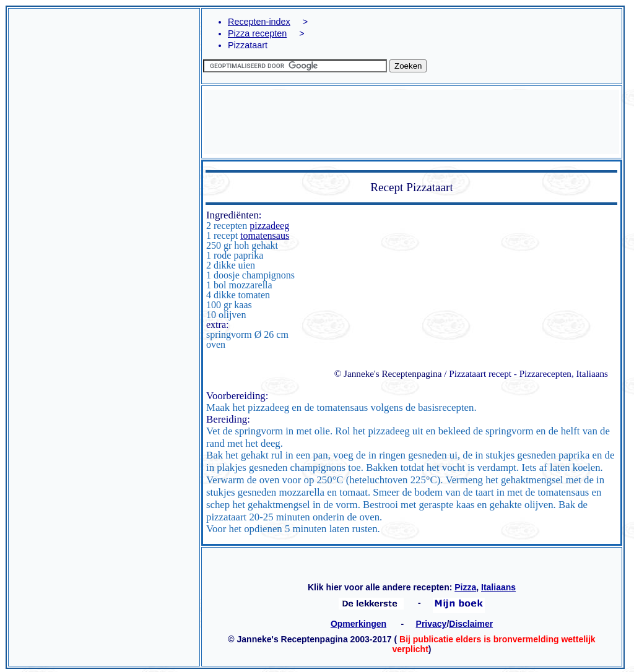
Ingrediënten (232, 215)
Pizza (465, 587)
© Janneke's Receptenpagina (388, 373)
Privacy (432, 624)
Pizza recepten (257, 33)
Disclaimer (471, 624)
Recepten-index (259, 22)
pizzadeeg (269, 226)
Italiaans (498, 587)
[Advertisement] (104, 149)
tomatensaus (265, 235)
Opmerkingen (358, 624)
